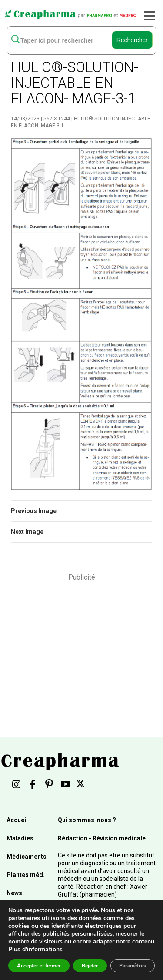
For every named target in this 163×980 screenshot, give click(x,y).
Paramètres (133, 966)
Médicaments (27, 857)
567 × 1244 (57, 119)
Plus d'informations (35, 949)
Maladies (20, 838)
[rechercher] (60, 40)
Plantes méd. (26, 875)
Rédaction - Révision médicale (102, 838)
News (14, 893)
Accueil (17, 820)
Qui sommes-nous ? (87, 820)
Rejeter (90, 966)
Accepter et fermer (39, 966)
